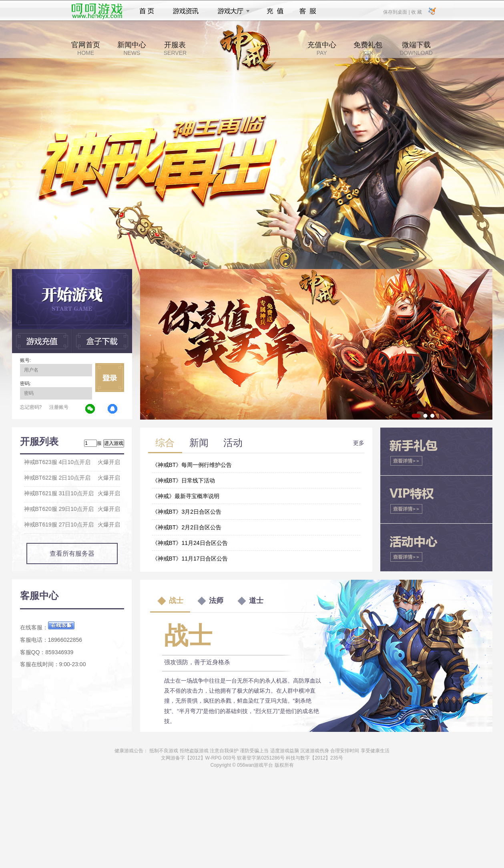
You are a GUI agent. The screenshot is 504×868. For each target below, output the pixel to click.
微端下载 (416, 48)
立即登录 (110, 378)
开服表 (175, 48)
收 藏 (417, 12)
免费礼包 (368, 48)
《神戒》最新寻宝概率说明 (186, 496)
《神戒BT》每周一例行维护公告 (192, 465)
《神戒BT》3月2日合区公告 (187, 512)
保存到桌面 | (397, 12)
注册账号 (59, 407)
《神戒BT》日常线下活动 (184, 480)
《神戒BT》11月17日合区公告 (190, 559)
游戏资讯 (186, 11)
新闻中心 (132, 48)
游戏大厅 (231, 11)
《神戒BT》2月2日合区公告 (187, 527)
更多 (359, 443)
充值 (275, 11)
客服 (308, 11)
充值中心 (322, 48)
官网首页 (86, 48)
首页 (147, 11)
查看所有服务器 (72, 554)
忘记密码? (31, 407)
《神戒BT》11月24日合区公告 (190, 543)
